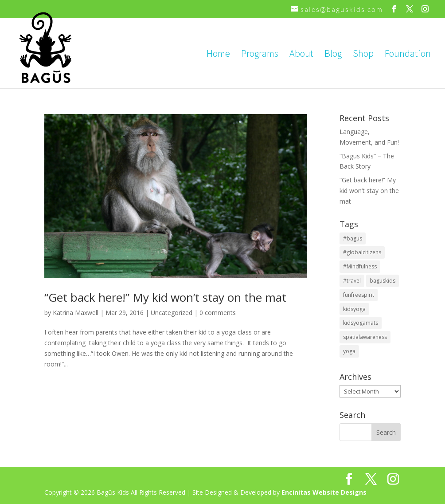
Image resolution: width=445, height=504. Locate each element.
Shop (363, 55)
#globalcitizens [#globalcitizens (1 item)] (362, 252)
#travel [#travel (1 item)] (352, 281)
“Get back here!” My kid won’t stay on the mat (165, 297)
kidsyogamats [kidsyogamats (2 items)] (361, 323)
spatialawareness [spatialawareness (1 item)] (365, 337)
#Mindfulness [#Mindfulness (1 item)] (360, 266)
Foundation (408, 55)
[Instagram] (425, 9)
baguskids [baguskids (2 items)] (383, 281)
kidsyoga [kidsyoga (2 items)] (354, 309)
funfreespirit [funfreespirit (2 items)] (359, 295)
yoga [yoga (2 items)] (349, 351)
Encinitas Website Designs (324, 492)
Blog (333, 55)
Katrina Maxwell (76, 313)
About (301, 55)
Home (218, 55)
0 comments (218, 313)
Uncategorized (172, 313)
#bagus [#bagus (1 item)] (353, 238)
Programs (260, 55)
